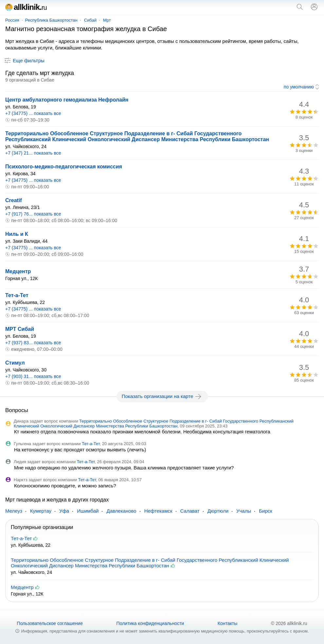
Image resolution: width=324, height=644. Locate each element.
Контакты (227, 623)
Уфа (64, 511)
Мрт (107, 20)
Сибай (90, 20)
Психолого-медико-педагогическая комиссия (64, 167)
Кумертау (41, 511)
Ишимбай (88, 511)
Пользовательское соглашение (50, 623)
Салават (190, 511)
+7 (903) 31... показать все (33, 376)
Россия (12, 20)
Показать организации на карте (162, 396)
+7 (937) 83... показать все (33, 343)
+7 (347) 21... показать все (33, 153)
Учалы (244, 511)
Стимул (15, 363)
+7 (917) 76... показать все (33, 214)
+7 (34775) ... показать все (33, 113)
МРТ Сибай (20, 329)
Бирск (266, 511)
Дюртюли (218, 511)
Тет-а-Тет (17, 295)
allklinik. (26, 7)
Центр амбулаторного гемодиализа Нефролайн (67, 100)
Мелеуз (14, 511)
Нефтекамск (158, 511)
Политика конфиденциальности (150, 623)
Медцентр (18, 271)
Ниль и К (17, 234)
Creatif (14, 200)
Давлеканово (121, 511)
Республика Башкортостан (51, 20)
